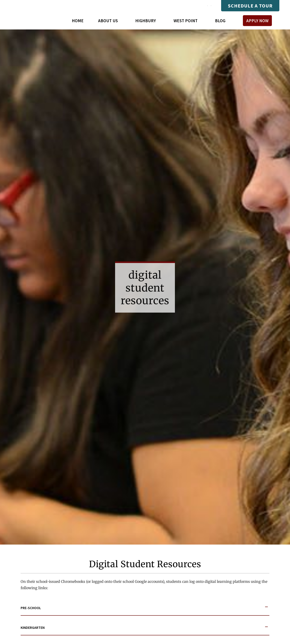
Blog (220, 21)
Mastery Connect (169, 6)
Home (78, 21)
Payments (201, 6)
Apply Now (257, 21)
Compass (138, 6)
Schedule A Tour (250, 6)
